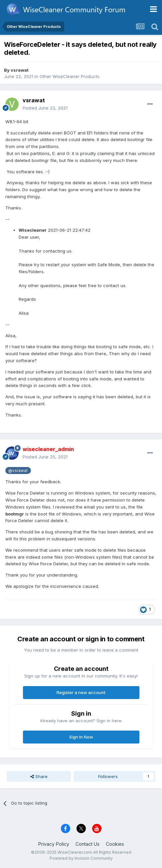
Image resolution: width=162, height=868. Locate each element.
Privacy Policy (54, 844)
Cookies (115, 844)
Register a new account (81, 692)
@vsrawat (18, 471)
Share (39, 776)
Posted (45, 108)
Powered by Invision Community (81, 858)
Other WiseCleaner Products (70, 76)
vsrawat (20, 70)
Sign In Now (81, 737)
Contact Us (87, 844)
